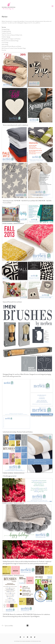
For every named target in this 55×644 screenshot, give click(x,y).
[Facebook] (27, 637)
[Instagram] (24, 637)
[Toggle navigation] (52, 6)
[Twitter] (35, 637)
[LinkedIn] (20, 637)
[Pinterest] (31, 637)
